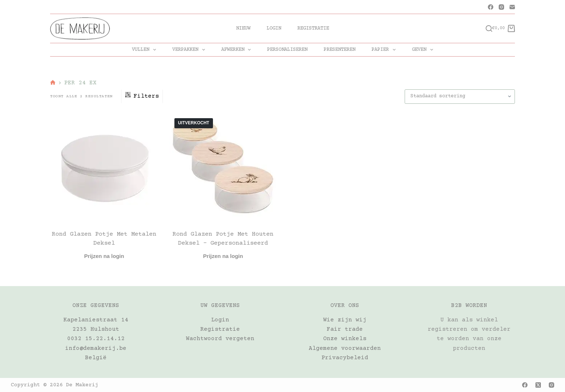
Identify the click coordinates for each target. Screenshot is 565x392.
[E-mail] (512, 7)
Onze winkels (345, 339)
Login (274, 28)
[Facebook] (491, 7)
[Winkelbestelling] (460, 97)
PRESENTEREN (339, 50)
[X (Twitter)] (538, 385)
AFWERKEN (238, 50)
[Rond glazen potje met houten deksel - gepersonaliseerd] (223, 167)
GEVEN (424, 50)
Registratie (313, 28)
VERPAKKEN (190, 50)
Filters (142, 96)
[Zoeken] (489, 28)
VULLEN (145, 50)
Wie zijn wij (345, 320)
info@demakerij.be (96, 348)
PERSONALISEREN (287, 50)
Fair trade (345, 329)
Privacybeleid (345, 358)
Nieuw (243, 28)
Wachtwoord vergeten (220, 339)
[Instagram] (501, 7)
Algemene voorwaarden (345, 348)
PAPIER (385, 50)
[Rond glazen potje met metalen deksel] (104, 167)
